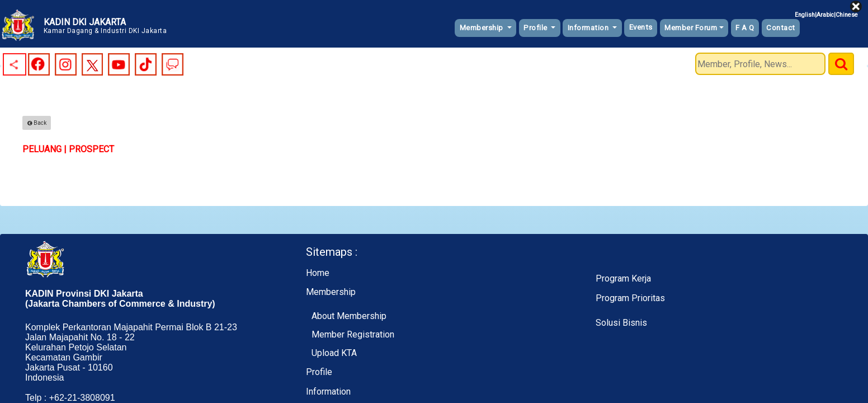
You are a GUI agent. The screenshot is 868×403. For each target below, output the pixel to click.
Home (318, 273)
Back (37, 123)
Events (641, 27)
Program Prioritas (630, 298)
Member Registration (353, 334)
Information (589, 28)
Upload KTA (334, 353)
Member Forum (691, 28)
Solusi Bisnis (621, 323)
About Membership (349, 316)
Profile (536, 28)
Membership (483, 28)
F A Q (745, 28)
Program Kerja (623, 278)
